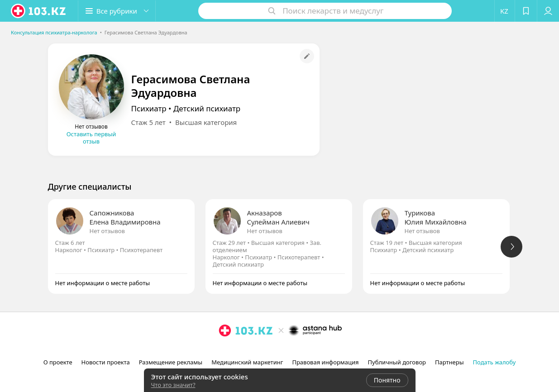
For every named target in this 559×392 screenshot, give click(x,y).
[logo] (39, 11)
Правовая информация (325, 362)
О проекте (58, 362)
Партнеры (449, 362)
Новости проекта (106, 362)
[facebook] (281, 350)
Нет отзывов (107, 231)
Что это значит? (173, 385)
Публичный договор (397, 362)
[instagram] (268, 350)
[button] (117, 11)
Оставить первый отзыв (91, 138)
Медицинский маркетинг (247, 362)
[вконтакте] (293, 350)
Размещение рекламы (171, 362)
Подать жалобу (494, 362)
